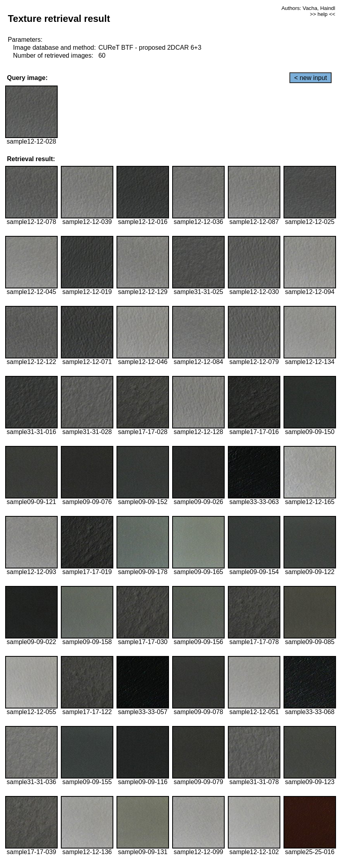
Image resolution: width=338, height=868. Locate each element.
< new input (311, 78)
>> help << (322, 14)
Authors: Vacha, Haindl (308, 8)
